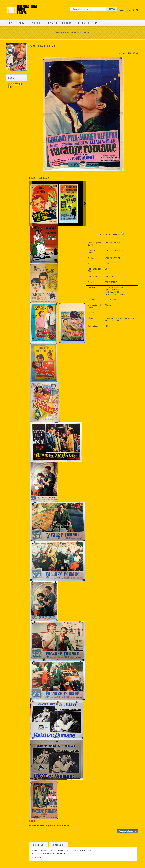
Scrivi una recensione (41, 857)
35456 (85, 32)
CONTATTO (52, 23)
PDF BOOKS (67, 23)
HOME (11, 23)
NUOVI (22, 23)
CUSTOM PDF (83, 23)
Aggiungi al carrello (128, 831)
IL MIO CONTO (36, 23)
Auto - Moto (73, 32)
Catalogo (59, 32)
